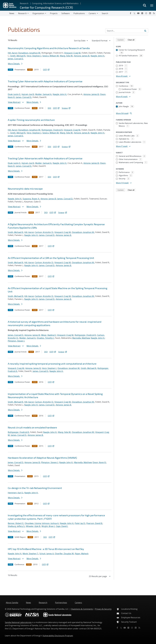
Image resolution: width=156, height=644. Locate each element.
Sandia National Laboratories (18, 622)
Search (105, 13)
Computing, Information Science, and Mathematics (55, 3)
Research (24, 3)
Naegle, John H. (98, 56)
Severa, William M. (51, 56)
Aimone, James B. (82, 56)
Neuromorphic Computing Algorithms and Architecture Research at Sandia (49, 48)
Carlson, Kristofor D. (44, 232)
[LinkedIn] (150, 13)
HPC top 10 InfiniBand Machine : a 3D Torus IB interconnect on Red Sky (46, 549)
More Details (15, 64)
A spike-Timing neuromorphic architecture (31, 120)
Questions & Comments (82, 609)
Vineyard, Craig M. (73, 53)
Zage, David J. (62, 526)
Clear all (132, 40)
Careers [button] (92, 13)
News (12, 13)
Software (66, 13)
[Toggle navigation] (5, 13)
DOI (49, 108)
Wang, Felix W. (66, 56)
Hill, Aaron (13, 53)
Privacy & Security (103, 609)
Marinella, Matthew (81, 338)
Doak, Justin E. (14, 94)
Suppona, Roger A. (31, 199)
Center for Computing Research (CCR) (46, 7)
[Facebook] (131, 13)
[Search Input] (127, 31)
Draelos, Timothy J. (46, 338)
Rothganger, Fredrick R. (52, 130)
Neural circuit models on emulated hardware (32, 427)
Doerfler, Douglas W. (65, 554)
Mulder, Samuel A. (44, 94)
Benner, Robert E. (16, 523)
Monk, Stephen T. (31, 554)
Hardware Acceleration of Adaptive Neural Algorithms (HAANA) (42, 458)
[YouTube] (138, 13)
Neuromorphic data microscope (25, 189)
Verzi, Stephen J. (34, 56)
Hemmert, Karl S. (16, 493)
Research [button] (22, 13)
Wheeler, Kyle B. (33, 526)
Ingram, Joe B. (28, 94)
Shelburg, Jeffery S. (16, 526)
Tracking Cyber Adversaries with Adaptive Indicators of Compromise (45, 81)
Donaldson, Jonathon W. (29, 53)
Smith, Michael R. (18, 56)
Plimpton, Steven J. (16, 341)
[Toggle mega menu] (152, 5)
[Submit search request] (145, 31)
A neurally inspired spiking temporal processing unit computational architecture (52, 364)
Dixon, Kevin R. (99, 462)
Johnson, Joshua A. (51, 523)
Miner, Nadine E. (49, 335)
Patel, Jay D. (80, 523)
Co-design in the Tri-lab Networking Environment (35, 488)
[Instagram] (146, 13)
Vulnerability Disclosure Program (58, 636)
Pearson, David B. (94, 523)
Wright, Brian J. (48, 526)
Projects (54, 13)
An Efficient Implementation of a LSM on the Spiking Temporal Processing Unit (51, 258)
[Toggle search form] (145, 5)
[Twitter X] (134, 13)
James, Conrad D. (16, 59)
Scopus (66, 108)
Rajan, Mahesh (82, 554)
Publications (79, 13)
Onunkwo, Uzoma (33, 523)
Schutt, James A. (47, 554)
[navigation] (81, 41)
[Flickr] (142, 13)
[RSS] (154, 13)
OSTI (46, 70)
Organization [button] (38, 13)
